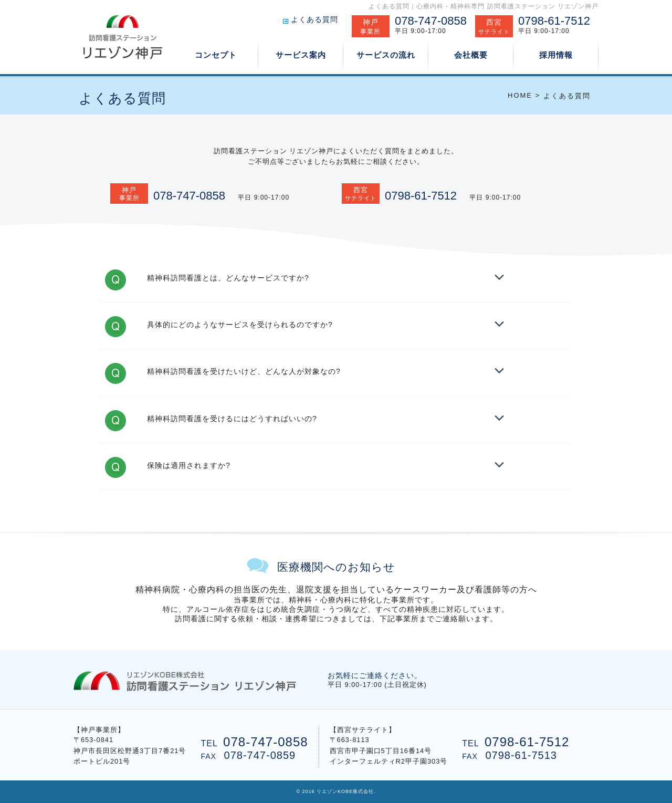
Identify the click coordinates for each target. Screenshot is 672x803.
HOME (520, 95)
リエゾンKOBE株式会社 (345, 791)
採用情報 (556, 55)
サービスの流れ (386, 55)
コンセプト (216, 54)
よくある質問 (314, 19)
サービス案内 (301, 54)
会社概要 (471, 55)
